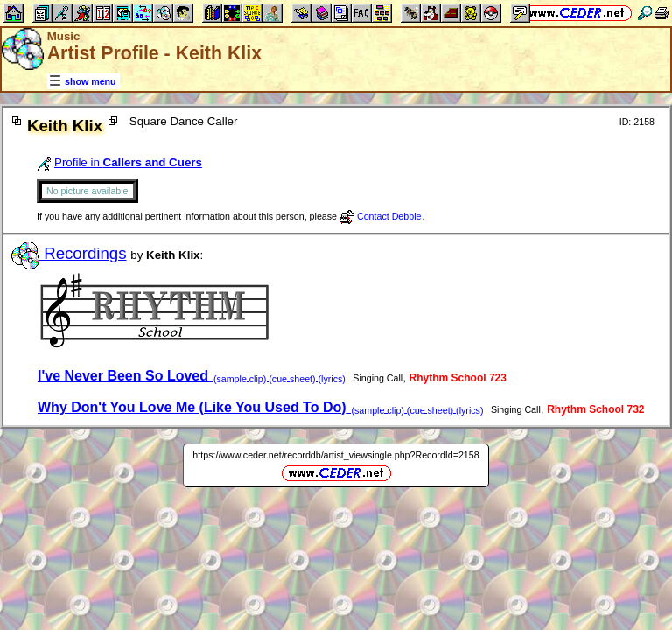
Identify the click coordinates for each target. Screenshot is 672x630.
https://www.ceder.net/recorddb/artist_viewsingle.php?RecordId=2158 (336, 455)
